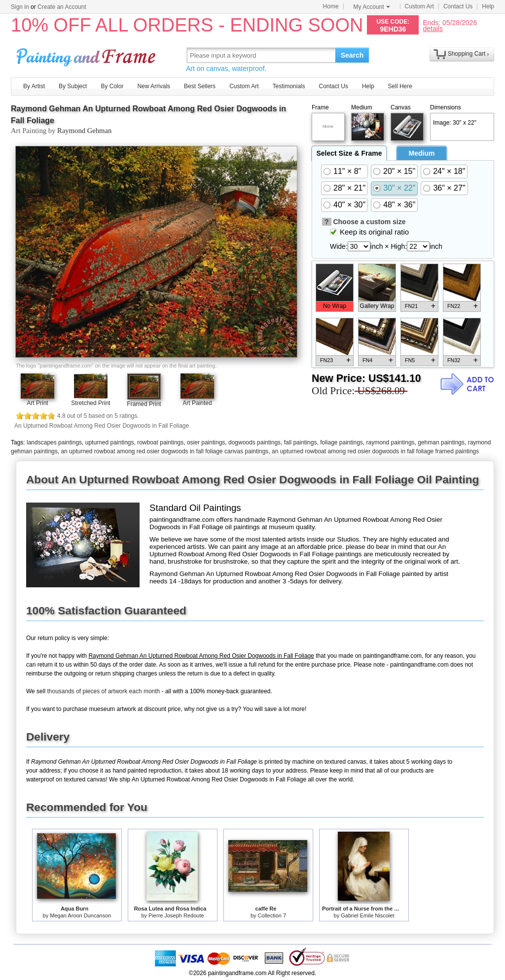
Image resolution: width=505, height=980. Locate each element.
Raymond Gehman (84, 131)
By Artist (34, 86)
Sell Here (400, 86)
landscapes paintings (54, 442)
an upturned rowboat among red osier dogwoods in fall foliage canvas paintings (164, 451)
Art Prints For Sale (87, 55)
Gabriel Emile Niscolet (367, 915)
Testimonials (289, 86)
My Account (372, 7)
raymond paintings (391, 442)
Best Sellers (200, 86)
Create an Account (62, 7)
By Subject (73, 86)
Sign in (20, 7)
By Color (112, 86)
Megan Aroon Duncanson (80, 915)
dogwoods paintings (254, 442)
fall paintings (301, 442)
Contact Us (458, 6)
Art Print (37, 403)
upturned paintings (110, 442)
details (433, 28)
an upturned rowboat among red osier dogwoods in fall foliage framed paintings (375, 451)
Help (488, 6)
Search (352, 55)
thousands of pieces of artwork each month (103, 691)
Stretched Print (90, 403)
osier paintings (206, 442)
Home (331, 6)
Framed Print (144, 404)
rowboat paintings (160, 442)
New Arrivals (154, 86)
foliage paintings (342, 442)
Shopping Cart (467, 54)
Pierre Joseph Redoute (176, 915)
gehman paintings (441, 442)
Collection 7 (272, 915)
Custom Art (419, 6)
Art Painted (197, 403)
